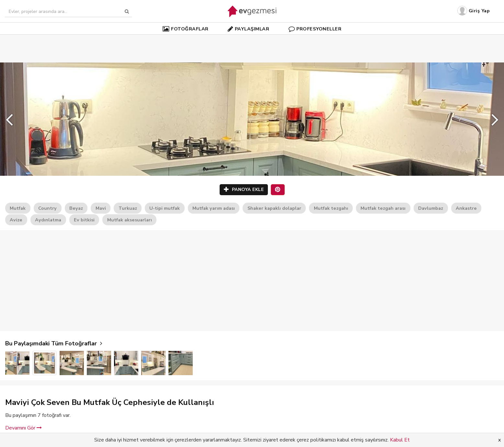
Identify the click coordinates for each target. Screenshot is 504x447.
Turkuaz (128, 208)
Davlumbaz (431, 208)
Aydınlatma (48, 220)
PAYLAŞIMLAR (248, 29)
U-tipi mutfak (165, 208)
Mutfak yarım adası (214, 208)
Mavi (101, 208)
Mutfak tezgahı (331, 208)
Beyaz (76, 208)
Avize (16, 220)
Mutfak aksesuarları (130, 220)
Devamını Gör (23, 428)
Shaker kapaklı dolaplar (274, 208)
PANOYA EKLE (244, 190)
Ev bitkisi (84, 220)
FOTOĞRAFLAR (186, 29)
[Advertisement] (252, 39)
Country (47, 208)
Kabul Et (400, 440)
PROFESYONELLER (315, 29)
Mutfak (18, 208)
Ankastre (466, 208)
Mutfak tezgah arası (383, 208)
